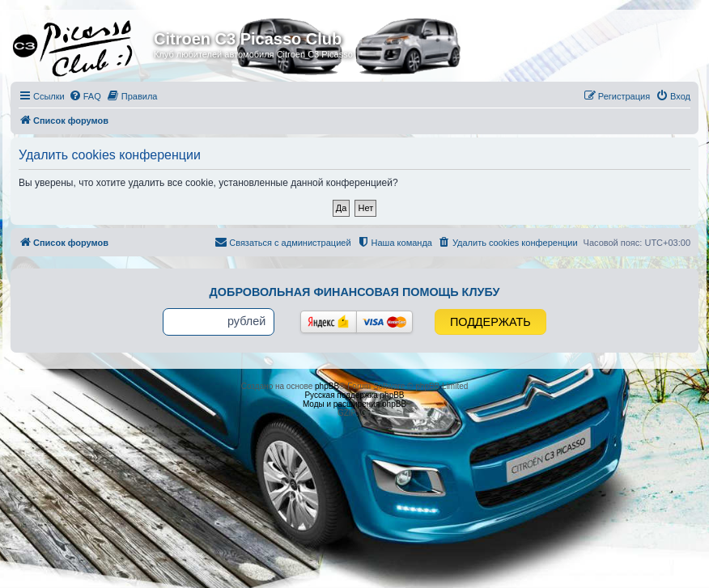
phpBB (327, 386)
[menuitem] (85, 96)
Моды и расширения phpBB (354, 404)
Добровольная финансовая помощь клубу (355, 292)
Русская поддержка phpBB (354, 395)
